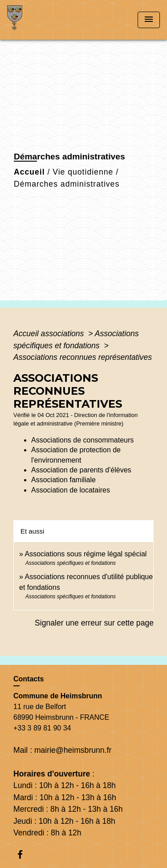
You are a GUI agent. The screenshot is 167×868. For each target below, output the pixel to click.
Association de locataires (71, 490)
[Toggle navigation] (149, 20)
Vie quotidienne (83, 172)
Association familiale (63, 480)
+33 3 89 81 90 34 (42, 728)
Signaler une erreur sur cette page (94, 623)
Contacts (29, 679)
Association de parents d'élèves (81, 470)
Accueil (29, 172)
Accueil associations (50, 334)
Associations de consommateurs (82, 440)
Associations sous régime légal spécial (86, 554)
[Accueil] (41, 20)
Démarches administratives (67, 184)
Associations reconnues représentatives (83, 357)
